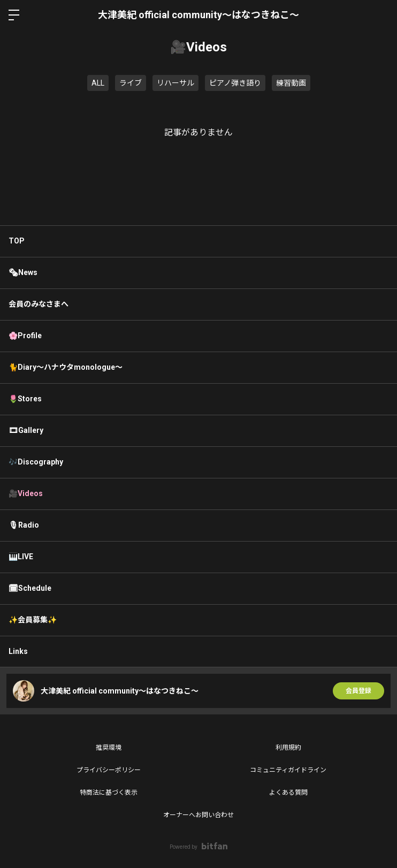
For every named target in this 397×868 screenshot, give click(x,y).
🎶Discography (36, 462)
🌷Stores (25, 399)
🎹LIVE (21, 557)
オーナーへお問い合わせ (198, 815)
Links (18, 651)
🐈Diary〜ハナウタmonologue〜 (66, 367)
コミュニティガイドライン (288, 770)
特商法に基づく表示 (109, 793)
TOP (17, 241)
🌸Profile (25, 336)
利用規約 (288, 748)
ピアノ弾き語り (235, 83)
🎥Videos (26, 493)
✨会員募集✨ (33, 620)
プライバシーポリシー (109, 770)
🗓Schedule (30, 588)
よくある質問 (288, 793)
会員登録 (358, 691)
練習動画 (291, 83)
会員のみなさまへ (39, 304)
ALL (98, 83)
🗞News (23, 272)
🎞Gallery (26, 430)
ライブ (131, 83)
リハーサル (175, 83)
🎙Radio (24, 525)
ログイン (380, 15)
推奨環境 (109, 748)
